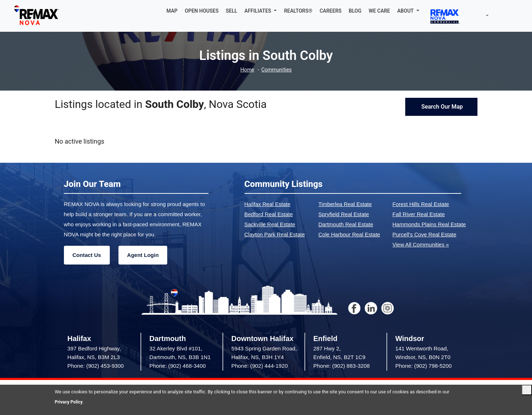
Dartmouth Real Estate (346, 224)
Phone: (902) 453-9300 (96, 366)
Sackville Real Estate (270, 224)
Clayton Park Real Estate (275, 234)
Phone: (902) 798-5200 (424, 366)
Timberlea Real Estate (345, 204)
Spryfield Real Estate (344, 214)
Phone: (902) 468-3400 (178, 366)
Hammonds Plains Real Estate (429, 224)
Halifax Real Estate (268, 204)
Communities (277, 70)
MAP (172, 11)
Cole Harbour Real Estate (349, 234)
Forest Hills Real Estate (421, 204)
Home (246, 70)
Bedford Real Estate (269, 214)
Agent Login (143, 255)
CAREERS (331, 11)
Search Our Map (441, 107)
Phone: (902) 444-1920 (260, 366)
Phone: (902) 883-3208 (342, 366)
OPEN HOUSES (202, 11)
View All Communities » (421, 244)
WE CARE (379, 11)
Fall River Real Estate (419, 214)
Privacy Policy (70, 402)
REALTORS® (298, 11)
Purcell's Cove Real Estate (425, 234)
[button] (261, 11)
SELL (232, 11)
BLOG (355, 11)
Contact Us (87, 255)
